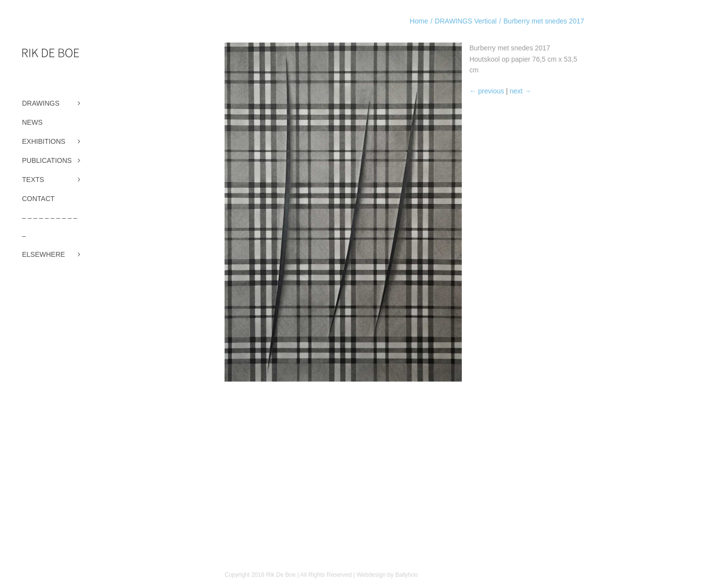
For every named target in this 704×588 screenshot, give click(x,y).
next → (520, 91)
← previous (487, 91)
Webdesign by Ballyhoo (387, 575)
